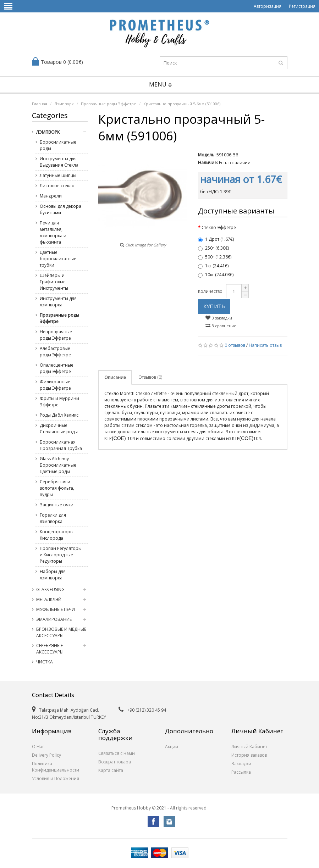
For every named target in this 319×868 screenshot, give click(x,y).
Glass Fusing (50, 589)
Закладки (241, 764)
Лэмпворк (64, 104)
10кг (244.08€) (216, 275)
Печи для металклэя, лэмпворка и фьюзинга (53, 232)
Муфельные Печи (56, 609)
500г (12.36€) (215, 257)
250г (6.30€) (213, 248)
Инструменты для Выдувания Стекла (59, 162)
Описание (115, 377)
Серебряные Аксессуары (50, 649)
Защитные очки (57, 505)
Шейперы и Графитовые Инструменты (54, 282)
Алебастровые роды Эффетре (55, 352)
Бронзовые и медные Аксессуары (61, 632)
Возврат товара (115, 762)
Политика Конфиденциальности (56, 767)
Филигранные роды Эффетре (55, 385)
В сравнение (221, 326)
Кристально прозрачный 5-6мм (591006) (182, 104)
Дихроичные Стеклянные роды (59, 429)
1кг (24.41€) (213, 266)
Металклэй (49, 599)
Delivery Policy (46, 755)
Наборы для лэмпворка (53, 575)
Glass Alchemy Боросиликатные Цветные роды (58, 465)
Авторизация (268, 6)
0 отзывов (235, 345)
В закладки (219, 318)
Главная (40, 104)
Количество (210, 291)
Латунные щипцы (58, 175)
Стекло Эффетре (219, 227)
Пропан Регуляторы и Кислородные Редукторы (61, 555)
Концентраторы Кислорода (57, 535)
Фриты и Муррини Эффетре (59, 402)
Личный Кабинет (249, 747)
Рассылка (241, 772)
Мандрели (51, 196)
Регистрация (302, 6)
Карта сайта (111, 770)
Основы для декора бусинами (60, 209)
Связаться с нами (117, 753)
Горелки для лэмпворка (53, 518)
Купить (214, 306)
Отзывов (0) (150, 377)
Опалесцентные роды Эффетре (57, 368)
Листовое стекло (57, 186)
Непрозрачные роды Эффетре (56, 335)
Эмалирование (54, 619)
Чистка (45, 662)
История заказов (249, 755)
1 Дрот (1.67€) (216, 239)
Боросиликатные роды (58, 145)
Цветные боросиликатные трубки (58, 259)
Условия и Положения (56, 778)
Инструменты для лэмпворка (58, 302)
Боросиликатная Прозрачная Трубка (61, 445)
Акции (172, 747)
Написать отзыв (265, 345)
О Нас (38, 747)
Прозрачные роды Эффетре (109, 104)
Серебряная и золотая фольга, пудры (57, 488)
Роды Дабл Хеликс (59, 415)
